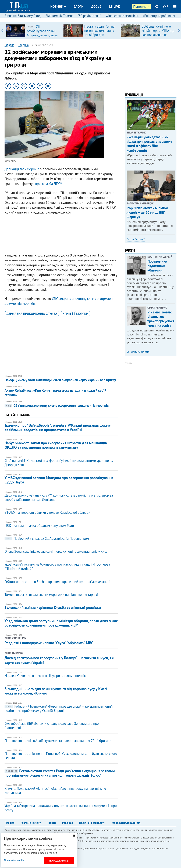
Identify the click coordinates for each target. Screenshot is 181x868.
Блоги (79, 6)
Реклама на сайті (31, 823)
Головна (9, 45)
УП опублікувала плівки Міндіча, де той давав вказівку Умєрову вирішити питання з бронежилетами (42, 37)
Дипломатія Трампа (60, 16)
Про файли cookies (15, 860)
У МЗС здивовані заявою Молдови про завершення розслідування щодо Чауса (59, 480)
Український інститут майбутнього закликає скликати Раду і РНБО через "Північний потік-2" (57, 566)
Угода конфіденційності (126, 823)
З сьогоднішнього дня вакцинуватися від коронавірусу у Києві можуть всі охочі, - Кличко (56, 691)
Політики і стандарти (92, 823)
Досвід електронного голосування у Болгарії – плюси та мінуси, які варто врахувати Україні (59, 660)
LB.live (114, 6)
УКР (166, 6)
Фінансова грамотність (122, 16)
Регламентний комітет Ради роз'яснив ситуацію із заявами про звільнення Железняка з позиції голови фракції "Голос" (60, 773)
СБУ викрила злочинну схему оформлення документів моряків (57, 405)
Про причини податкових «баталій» (157, 266)
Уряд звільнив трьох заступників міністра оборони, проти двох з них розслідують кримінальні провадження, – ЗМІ (61, 623)
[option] (33, 31)
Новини (58, 6)
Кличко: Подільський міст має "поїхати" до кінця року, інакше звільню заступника (55, 791)
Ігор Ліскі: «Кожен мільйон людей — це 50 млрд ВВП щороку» (147, 212)
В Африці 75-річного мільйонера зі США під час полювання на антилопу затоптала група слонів (158, 35)
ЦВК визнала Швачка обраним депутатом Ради (39, 526)
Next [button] (179, 31)
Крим (67, 314)
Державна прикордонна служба (32, 314)
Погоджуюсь (59, 861)
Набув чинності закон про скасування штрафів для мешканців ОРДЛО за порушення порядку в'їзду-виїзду (56, 445)
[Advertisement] (61, 235)
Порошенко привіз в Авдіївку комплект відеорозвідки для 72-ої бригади (58, 741)
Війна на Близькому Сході (23, 16)
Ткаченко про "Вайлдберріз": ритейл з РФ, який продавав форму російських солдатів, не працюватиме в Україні (58, 427)
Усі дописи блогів (138, 352)
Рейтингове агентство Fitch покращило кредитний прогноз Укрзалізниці (57, 582)
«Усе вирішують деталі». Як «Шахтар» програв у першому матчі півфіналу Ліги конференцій (149, 144)
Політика (23, 45)
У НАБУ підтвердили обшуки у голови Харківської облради (47, 512)
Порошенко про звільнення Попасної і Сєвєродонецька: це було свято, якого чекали (61, 756)
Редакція (68, 823)
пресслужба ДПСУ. (49, 184)
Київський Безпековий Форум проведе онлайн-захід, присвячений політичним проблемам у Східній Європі (59, 708)
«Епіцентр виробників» (159, 16)
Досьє (96, 6)
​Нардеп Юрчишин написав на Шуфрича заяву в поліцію (45, 676)
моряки (82, 314)
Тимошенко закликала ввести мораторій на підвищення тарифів (52, 595)
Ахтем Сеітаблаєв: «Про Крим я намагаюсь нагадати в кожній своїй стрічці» (55, 393)
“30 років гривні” (90, 16)
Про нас (9, 823)
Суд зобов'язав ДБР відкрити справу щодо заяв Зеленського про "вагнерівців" (52, 726)
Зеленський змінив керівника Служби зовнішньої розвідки (53, 607)
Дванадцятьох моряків (22, 169)
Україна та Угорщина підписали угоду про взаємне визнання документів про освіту (61, 808)
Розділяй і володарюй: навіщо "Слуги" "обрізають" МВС (49, 643)
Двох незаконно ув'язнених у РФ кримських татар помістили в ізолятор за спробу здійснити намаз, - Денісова (59, 497)
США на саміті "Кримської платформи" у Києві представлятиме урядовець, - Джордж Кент (59, 463)
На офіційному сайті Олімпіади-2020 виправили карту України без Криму (60, 380)
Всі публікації (136, 239)
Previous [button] (2, 31)
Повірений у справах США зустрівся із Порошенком (47, 538)
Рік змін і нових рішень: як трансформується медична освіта (161, 319)
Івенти (52, 823)
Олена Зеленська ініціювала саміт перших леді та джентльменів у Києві (56, 551)
